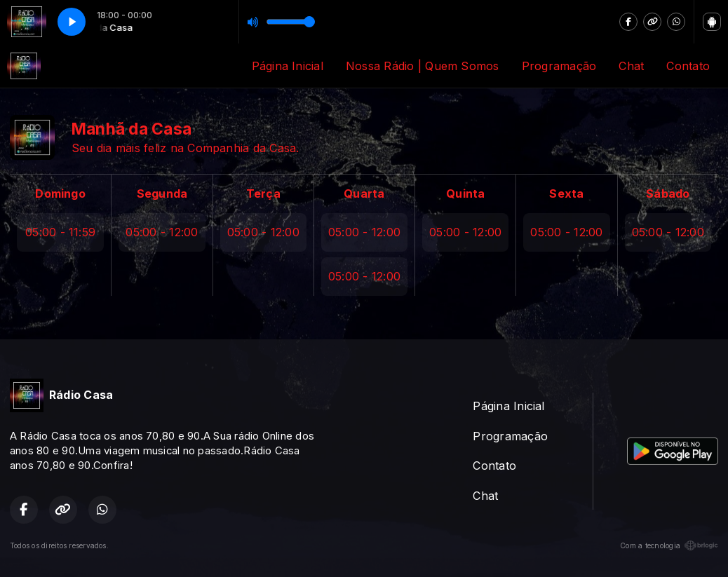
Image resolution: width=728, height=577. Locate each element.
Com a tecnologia (669, 545)
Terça (263, 194)
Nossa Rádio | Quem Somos (423, 66)
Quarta (364, 194)
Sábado (668, 194)
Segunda (162, 194)
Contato (688, 66)
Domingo (60, 194)
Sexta (566, 194)
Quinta (465, 194)
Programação (559, 66)
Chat (631, 66)
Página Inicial (288, 66)
